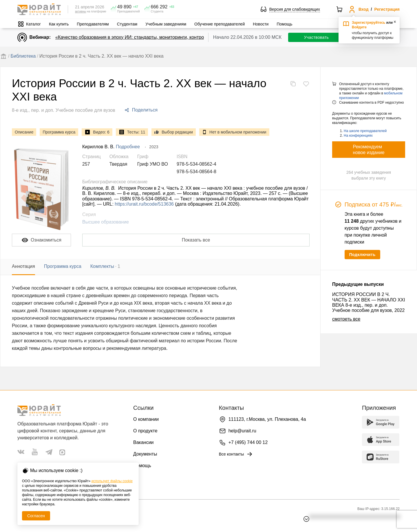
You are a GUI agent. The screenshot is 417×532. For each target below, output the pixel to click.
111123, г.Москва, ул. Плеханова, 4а (267, 419)
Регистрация (387, 9)
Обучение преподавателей (220, 24)
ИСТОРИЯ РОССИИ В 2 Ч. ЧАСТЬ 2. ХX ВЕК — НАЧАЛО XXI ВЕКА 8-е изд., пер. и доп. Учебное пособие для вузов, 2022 (369, 302)
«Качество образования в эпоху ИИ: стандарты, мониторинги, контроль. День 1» (142, 37)
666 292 (159, 7)
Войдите (359, 27)
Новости (261, 24)
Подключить (362, 255)
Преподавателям (93, 24)
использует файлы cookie (112, 481)
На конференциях (358, 136)
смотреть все (346, 319)
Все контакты (236, 454)
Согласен (36, 516)
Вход (364, 9)
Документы (145, 454)
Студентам (127, 24)
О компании (146, 419)
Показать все (196, 240)
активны (81, 11)
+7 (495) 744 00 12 (248, 442)
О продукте (145, 431)
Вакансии (143, 442)
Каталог (33, 24)
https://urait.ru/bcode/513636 (144, 204)
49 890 (124, 7)
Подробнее (128, 147)
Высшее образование (106, 222)
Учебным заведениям (166, 24)
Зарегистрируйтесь (369, 23)
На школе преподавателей (365, 131)
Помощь (284, 24)
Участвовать (316, 37)
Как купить (59, 24)
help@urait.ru (242, 431)
